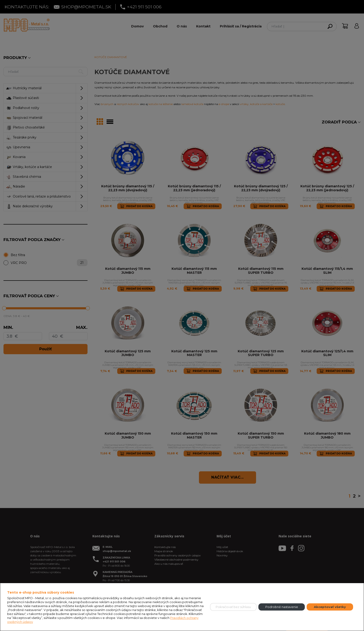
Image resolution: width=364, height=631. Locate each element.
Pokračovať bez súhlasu (233, 607)
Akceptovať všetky (330, 607)
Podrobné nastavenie (282, 607)
